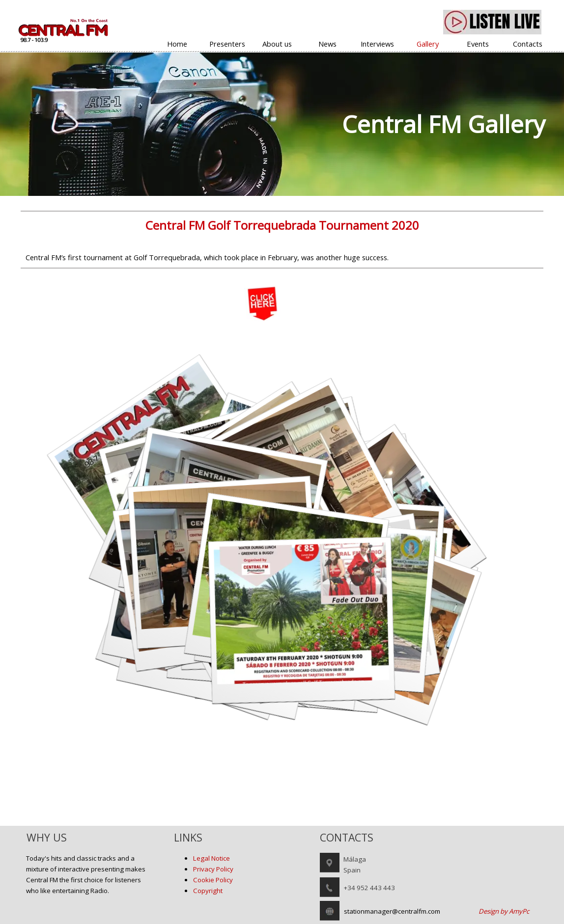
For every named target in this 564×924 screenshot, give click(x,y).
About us (277, 44)
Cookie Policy (213, 880)
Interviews (377, 44)
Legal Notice (211, 858)
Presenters (227, 44)
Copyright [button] (208, 891)
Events (478, 44)
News (327, 44)
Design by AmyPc (504, 911)
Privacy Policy (213, 869)
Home (177, 44)
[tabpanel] (282, 124)
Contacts (528, 44)
